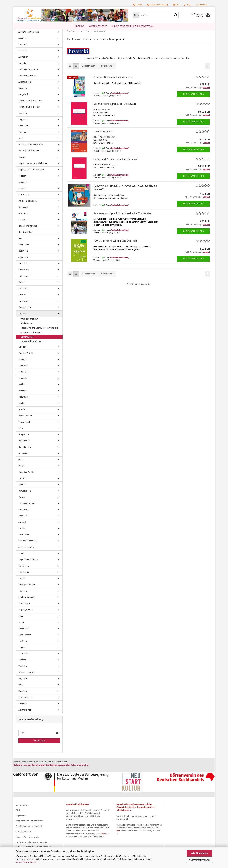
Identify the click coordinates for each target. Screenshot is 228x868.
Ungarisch (23, 682)
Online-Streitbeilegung (158, 5)
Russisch (23, 519)
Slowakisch (24, 569)
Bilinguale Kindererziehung (30, 104)
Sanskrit (22, 525)
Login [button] (187, 5)
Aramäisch (23, 60)
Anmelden (39, 744)
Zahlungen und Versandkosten (30, 824)
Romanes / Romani (27, 506)
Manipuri (22, 406)
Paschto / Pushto (26, 475)
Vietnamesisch (25, 701)
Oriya (21, 463)
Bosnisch (23, 116)
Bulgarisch (23, 123)
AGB (18, 813)
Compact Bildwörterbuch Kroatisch (113, 80)
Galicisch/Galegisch (27, 204)
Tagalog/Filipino (25, 613)
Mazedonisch (24, 425)
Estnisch (22, 179)
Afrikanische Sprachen (29, 35)
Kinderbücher (27, 326)
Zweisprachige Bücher (31, 345)
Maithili (22, 388)
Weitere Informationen (199, 860)
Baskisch (23, 91)
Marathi (22, 413)
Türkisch (22, 663)
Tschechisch (24, 657)
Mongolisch (24, 438)
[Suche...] (136, 15)
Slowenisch (24, 575)
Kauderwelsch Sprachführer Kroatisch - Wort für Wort (123, 216)
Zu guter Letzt (25, 713)
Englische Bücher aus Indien (31, 173)
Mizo (21, 431)
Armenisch (23, 66)
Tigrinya (22, 650)
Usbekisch (23, 694)
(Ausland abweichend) (120, 96)
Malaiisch (23, 394)
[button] (176, 5)
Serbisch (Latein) (26, 550)
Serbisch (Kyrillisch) (27, 544)
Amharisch (23, 48)
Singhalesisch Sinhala (28, 563)
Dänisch (22, 135)
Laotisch (22, 362)
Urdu (20, 688)
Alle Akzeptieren (200, 853)
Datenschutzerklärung (26, 862)
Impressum (21, 819)
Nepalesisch (24, 444)
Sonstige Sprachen (27, 588)
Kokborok (23, 292)
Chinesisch (23, 129)
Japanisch (23, 260)
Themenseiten (25, 638)
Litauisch (22, 381)
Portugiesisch (25, 494)
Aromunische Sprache (28, 73)
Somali (21, 582)
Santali (21, 532)
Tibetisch (23, 644)
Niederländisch (25, 450)
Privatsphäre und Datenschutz (29, 829)
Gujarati (22, 223)
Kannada (22, 267)
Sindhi (21, 557)
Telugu (21, 625)
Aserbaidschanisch (27, 79)
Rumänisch (23, 513)
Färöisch (22, 185)
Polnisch (22, 488)
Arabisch (22, 54)
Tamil (21, 619)
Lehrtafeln (23, 369)
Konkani (22, 298)
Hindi (21, 242)
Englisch (22, 160)
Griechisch (23, 216)
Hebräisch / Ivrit (25, 235)
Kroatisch (23, 317)
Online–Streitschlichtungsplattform (132, 26)
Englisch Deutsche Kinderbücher (33, 166)
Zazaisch (22, 707)
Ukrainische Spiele (27, 676)
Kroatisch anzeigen (29, 322)
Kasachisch (24, 273)
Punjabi (22, 500)
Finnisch (22, 191)
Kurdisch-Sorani (25, 356)
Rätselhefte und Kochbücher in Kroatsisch (40, 331)
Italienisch (23, 254)
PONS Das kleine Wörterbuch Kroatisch (115, 244)
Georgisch (23, 210)
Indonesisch (24, 248)
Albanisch (23, 41)
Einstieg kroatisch (103, 135)
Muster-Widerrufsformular (28, 840)
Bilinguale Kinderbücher (29, 110)
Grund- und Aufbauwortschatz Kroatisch (116, 162)
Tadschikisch (24, 607)
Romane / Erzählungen (31, 336)
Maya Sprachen (25, 419)
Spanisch (23, 594)
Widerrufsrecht (98, 26)
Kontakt (138, 5)
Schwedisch (24, 538)
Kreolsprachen (25, 310)
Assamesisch (25, 85)
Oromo (21, 469)
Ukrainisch (23, 669)
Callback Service (23, 835)
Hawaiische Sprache (28, 229)
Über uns (80, 26)
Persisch (22, 481)
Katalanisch (24, 279)
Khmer (21, 285)
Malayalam (23, 400)
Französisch (24, 198)
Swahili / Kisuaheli (27, 600)
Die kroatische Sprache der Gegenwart (115, 107)
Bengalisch (23, 98)
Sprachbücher (27, 340)
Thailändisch (24, 632)
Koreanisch (23, 304)
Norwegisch (24, 456)
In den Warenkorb (193, 97)
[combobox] (89, 69)
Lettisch (22, 375)
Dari (20, 142)
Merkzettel (202, 5)
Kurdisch (22, 350)
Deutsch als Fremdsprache (30, 148)
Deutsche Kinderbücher (29, 154)
